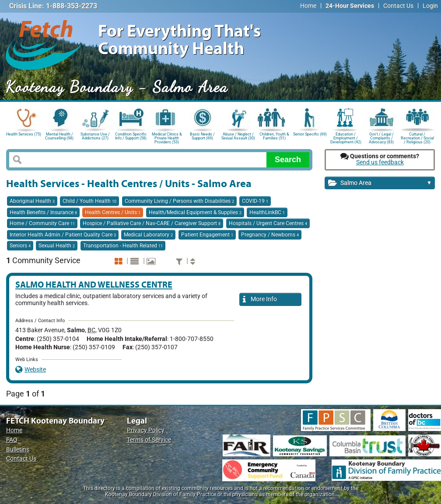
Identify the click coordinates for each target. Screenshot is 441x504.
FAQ (12, 440)
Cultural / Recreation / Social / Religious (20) (417, 137)
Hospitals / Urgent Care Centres (268, 223)
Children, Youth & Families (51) (274, 136)
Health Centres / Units (113, 212)
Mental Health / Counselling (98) (59, 136)
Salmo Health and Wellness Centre (94, 284)
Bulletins (18, 450)
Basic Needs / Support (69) (202, 136)
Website (31, 370)
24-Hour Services (350, 6)
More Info (260, 300)
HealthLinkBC (267, 212)
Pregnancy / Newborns (270, 235)
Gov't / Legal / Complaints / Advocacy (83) (381, 137)
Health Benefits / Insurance (43, 212)
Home (308, 6)
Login (430, 6)
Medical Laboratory (148, 235)
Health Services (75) (24, 134)
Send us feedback (380, 162)
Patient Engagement (207, 235)
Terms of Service (149, 440)
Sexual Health (57, 246)
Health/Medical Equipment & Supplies (195, 212)
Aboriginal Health (32, 201)
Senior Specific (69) (310, 134)
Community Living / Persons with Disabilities (179, 201)
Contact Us (398, 6)
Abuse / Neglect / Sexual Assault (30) (238, 136)
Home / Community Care (42, 223)
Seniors (20, 246)
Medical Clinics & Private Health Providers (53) (167, 137)
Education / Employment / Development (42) (346, 137)
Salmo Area (380, 183)
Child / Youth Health (89, 201)
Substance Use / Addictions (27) (95, 136)
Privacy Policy (146, 430)
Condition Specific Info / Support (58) (131, 136)
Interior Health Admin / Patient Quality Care (63, 235)
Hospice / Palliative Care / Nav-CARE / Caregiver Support (152, 223)
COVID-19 (255, 201)
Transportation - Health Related (123, 246)
